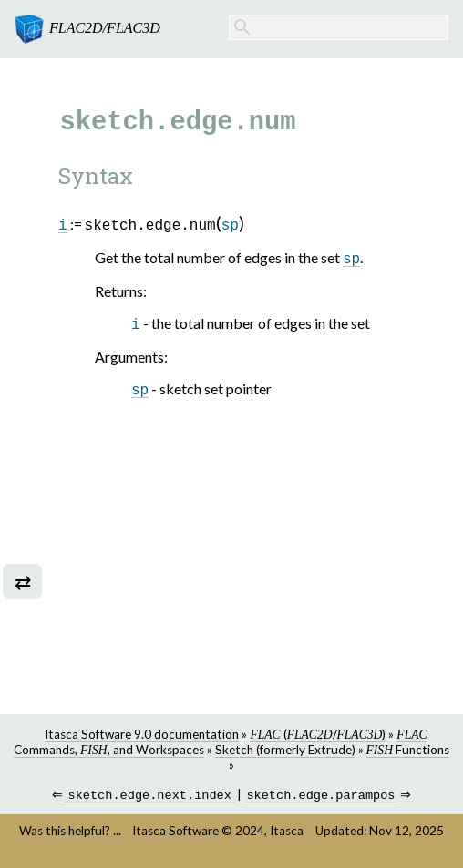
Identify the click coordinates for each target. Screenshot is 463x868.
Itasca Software (175, 832)
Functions (408, 750)
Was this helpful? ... (70, 832)
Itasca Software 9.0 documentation (142, 734)
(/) (318, 734)
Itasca (287, 832)
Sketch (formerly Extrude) (285, 750)
